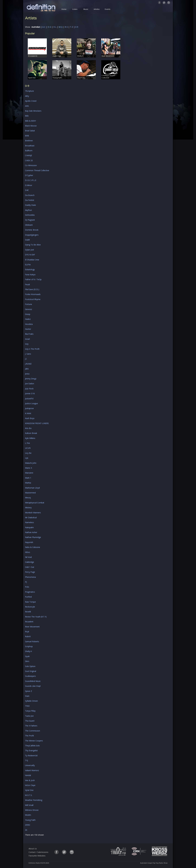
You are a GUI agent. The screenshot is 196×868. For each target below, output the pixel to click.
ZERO (28, 825)
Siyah (27, 656)
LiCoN (28, 448)
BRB (27, 136)
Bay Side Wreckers (33, 111)
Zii (26, 830)
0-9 (77, 27)
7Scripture (29, 91)
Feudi (27, 284)
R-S (66, 27)
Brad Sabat (30, 131)
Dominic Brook (32, 230)
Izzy (27, 344)
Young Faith (30, 820)
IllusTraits (29, 334)
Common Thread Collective (37, 170)
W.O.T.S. (29, 795)
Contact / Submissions (38, 852)
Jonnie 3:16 (30, 393)
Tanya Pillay (30, 711)
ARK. (27, 106)
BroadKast (30, 146)
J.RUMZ (28, 364)
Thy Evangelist (31, 750)
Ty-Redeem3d (31, 756)
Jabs (27, 369)
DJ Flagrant (30, 220)
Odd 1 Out (30, 567)
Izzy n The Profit (32, 349)
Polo (27, 587)
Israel (27, 339)
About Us (33, 849)
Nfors (28, 552)
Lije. (27, 458)
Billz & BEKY (30, 121)
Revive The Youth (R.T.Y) (36, 617)
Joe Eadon (30, 384)
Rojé (27, 632)
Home (64, 9)
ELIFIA (28, 265)
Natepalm (29, 527)
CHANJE (29, 155)
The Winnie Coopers (34, 741)
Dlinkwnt (29, 225)
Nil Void (28, 557)
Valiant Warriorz (32, 770)
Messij (28, 498)
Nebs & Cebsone (33, 547)
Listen (75, 9)
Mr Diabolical (31, 517)
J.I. (26, 359)
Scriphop (29, 646)
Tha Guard (30, 721)
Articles (97, 9)
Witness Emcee (32, 810)
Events (108, 9)
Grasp (28, 314)
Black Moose (31, 126)
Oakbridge (30, 562)
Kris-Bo (28, 428)
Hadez (28, 319)
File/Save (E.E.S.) (32, 289)
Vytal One (29, 790)
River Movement (32, 627)
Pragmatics (30, 592)
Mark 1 (28, 478)
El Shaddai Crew (32, 260)
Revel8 (28, 612)
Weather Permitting (34, 800)
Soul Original (31, 671)
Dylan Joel (29, 250)
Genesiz (29, 309)
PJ (26, 582)
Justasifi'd (29, 399)
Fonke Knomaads (33, 294)
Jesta (27, 374)
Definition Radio (34, 863)
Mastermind (30, 493)
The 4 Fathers (31, 726)
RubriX (28, 636)
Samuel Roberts (32, 641)
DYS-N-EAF (30, 255)
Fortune (29, 304)
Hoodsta (29, 324)
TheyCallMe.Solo (32, 746)
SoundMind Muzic (33, 681)
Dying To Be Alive (33, 245)
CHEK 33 (29, 160)
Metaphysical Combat (35, 503)
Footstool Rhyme (33, 299)
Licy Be (28, 453)
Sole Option (30, 666)
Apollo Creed (31, 101)
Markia (28, 483)
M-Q (61, 27)
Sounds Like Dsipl (33, 686)
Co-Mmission (31, 165)
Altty (27, 96)
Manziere (29, 473)
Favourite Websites (37, 856)
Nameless (29, 522)
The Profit (29, 736)
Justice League (31, 403)
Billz (27, 116)
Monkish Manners (33, 513)
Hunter (28, 329)
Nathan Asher (31, 532)
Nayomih (29, 542)
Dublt (27, 240)
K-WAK (28, 413)
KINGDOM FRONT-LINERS (37, 423)
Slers (27, 661)
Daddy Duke (30, 205)
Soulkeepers (30, 676)
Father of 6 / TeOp (33, 279)
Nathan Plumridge (33, 537)
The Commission (33, 731)
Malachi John (31, 463)
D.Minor (29, 185)
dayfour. (29, 210)
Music (86, 9)
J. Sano (28, 354)
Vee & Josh (30, 780)
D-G (49, 27)
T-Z (72, 27)
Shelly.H (28, 651)
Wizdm (28, 815)
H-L (55, 27)
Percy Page (30, 572)
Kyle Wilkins (30, 438)
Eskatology (30, 269)
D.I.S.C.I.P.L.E (31, 180)
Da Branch (30, 195)
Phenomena (30, 577)
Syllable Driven (31, 701)
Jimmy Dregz (31, 379)
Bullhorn (29, 151)
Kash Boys (30, 418)
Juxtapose (29, 408)
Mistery (28, 508)
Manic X (29, 468)
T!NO (27, 706)
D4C (27, 190)
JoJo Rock (29, 389)
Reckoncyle (30, 607)
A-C (44, 27)
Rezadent (29, 622)
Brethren (29, 141)
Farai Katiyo (30, 275)
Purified (28, 597)
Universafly (30, 765)
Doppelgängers (32, 235)
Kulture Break (31, 433)
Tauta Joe (29, 716)
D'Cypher (29, 175)
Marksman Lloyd (32, 488)
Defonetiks (30, 215)
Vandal (28, 775)
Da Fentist (30, 200)
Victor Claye (30, 785)
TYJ (26, 760)
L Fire (27, 443)
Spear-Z (29, 691)
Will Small (29, 805)
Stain (27, 696)
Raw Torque (30, 602)
